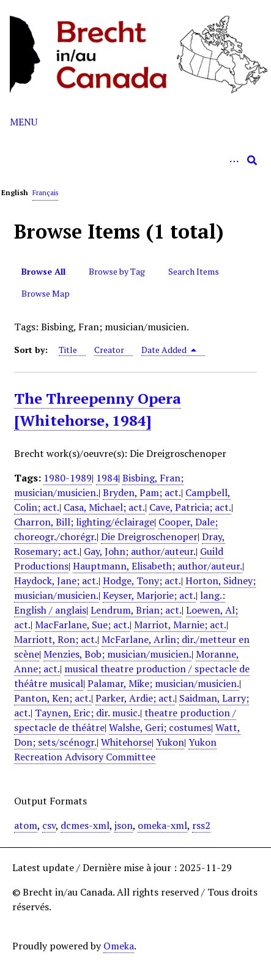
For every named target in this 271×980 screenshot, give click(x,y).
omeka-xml (162, 825)
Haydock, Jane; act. (56, 581)
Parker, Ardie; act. (135, 698)
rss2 (201, 825)
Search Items (194, 271)
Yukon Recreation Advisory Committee (115, 749)
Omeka (119, 946)
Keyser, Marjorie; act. (149, 595)
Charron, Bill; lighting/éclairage (84, 522)
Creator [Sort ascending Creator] (109, 350)
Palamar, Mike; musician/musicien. (163, 683)
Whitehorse (126, 742)
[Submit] (252, 160)
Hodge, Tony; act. (142, 581)
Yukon (170, 742)
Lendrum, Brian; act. (136, 610)
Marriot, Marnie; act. (180, 625)
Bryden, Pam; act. (142, 492)
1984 (107, 478)
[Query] (135, 160)
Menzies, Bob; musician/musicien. (117, 654)
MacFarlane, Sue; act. (82, 625)
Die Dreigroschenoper (149, 536)
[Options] (234, 160)
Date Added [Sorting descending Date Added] (169, 350)
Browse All (43, 271)
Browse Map (46, 293)
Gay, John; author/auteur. (140, 551)
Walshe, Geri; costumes (160, 727)
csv (49, 825)
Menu (24, 122)
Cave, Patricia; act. (190, 507)
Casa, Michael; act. (104, 507)
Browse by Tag (117, 271)
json (124, 825)
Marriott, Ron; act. (56, 639)
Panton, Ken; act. (53, 698)
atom (26, 825)
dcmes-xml (85, 825)
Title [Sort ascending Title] (68, 350)
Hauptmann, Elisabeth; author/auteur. (158, 566)
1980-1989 (68, 478)
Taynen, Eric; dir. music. (87, 713)
